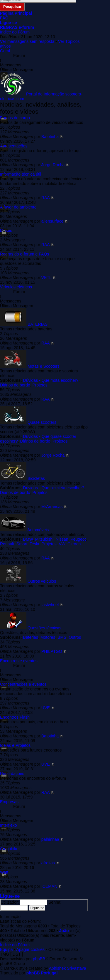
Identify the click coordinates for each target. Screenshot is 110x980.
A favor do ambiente (18, 207)
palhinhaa (50, 839)
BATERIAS (38, 324)
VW (62, 544)
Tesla (34, 544)
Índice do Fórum (15, 32)
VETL (46, 278)
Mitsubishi (44, 539)
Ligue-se (10, 896)
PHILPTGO (52, 651)
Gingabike (9, 849)
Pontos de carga (15, 118)
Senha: (55, 902)
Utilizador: (10, 902)
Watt (4, 872)
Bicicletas (36, 478)
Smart (22, 544)
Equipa (6, 949)
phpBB (39, 959)
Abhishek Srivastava (68, 968)
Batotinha (50, 137)
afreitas (48, 863)
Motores (48, 637)
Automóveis (38, 530)
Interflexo (9, 825)
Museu (6, 231)
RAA (45, 198)
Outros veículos (42, 581)
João (64, 931)
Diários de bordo (15, 385)
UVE (46, 708)
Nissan (62, 539)
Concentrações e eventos (23, 684)
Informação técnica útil (21, 174)
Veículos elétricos (16, 287)
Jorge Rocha (53, 165)
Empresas (9, 802)
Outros (75, 637)
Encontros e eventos (19, 661)
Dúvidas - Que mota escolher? (51, 380)
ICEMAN (49, 886)
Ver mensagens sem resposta (27, 41)
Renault (7, 544)
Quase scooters (42, 422)
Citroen (74, 544)
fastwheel (50, 605)
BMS (62, 637)
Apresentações (14, 146)
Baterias (31, 637)
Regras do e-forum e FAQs (24, 254)
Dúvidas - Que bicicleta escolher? (54, 488)
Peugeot (78, 539)
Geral (5, 51)
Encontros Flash (15, 717)
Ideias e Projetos (15, 745)
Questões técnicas (44, 628)
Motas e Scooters (44, 366)
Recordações (12, 774)
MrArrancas (52, 507)
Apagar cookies (31, 949)
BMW (28, 539)
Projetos (40, 385)
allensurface (53, 221)
